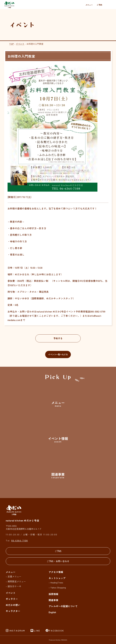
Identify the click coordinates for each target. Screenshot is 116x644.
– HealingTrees (56, 582)
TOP (11, 44)
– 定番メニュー (13, 576)
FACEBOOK (57, 631)
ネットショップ (57, 578)
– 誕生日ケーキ (13, 586)
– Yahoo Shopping (57, 587)
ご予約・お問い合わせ (58, 561)
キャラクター (13, 611)
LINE (37, 631)
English (52, 612)
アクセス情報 (56, 572)
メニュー (89, 5)
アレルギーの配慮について (63, 606)
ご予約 (99, 5)
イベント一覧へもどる (58, 354)
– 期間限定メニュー (16, 581)
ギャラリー (12, 599)
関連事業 (53, 600)
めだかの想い (13, 605)
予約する (58, 338)
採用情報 (53, 594)
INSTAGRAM (17, 631)
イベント (20, 44)
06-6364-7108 (20, 541)
